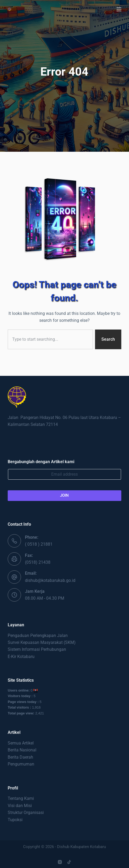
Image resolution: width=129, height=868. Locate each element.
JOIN (64, 495)
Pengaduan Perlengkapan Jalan (38, 635)
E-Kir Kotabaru (21, 657)
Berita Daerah (20, 757)
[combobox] (50, 339)
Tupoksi (15, 820)
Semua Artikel (21, 743)
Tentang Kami (21, 798)
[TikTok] (69, 862)
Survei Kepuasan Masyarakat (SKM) (42, 642)
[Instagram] (60, 862)
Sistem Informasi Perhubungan (37, 649)
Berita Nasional (22, 750)
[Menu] (119, 9)
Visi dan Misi (20, 806)
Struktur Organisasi (26, 813)
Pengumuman (21, 764)
